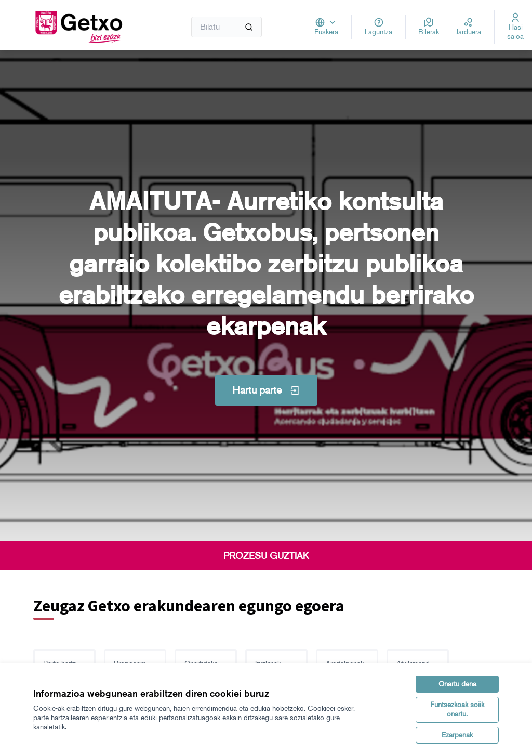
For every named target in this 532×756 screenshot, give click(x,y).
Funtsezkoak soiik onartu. (457, 709)
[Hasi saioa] (515, 27)
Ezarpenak (457, 735)
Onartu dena (457, 684)
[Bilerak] (429, 27)
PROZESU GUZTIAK (266, 556)
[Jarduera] (468, 27)
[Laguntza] (378, 27)
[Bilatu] (227, 27)
